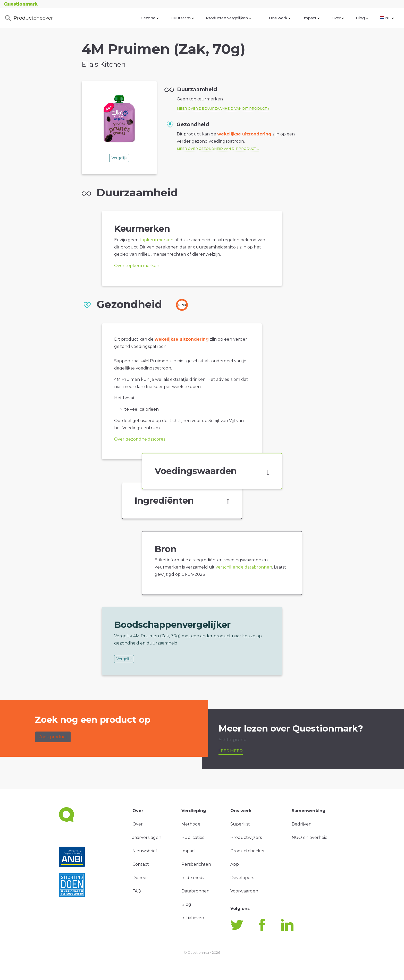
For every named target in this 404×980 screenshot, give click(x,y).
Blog (362, 18)
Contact (141, 864)
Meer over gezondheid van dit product (217, 149)
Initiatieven (193, 918)
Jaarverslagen (147, 837)
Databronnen (195, 891)
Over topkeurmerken (137, 266)
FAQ (137, 891)
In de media (193, 878)
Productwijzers (246, 837)
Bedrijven (302, 824)
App (235, 864)
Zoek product (53, 737)
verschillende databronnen (244, 567)
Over (338, 18)
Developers (242, 878)
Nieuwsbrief (145, 851)
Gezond (150, 18)
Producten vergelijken (229, 18)
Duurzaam (182, 18)
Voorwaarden (244, 891)
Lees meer (231, 751)
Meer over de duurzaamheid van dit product (222, 109)
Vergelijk (119, 158)
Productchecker (29, 18)
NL (387, 18)
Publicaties (193, 837)
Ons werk (280, 18)
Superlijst (240, 824)
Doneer (140, 878)
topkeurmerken (157, 240)
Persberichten (196, 864)
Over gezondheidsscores (140, 439)
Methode (191, 824)
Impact (311, 18)
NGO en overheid (310, 837)
